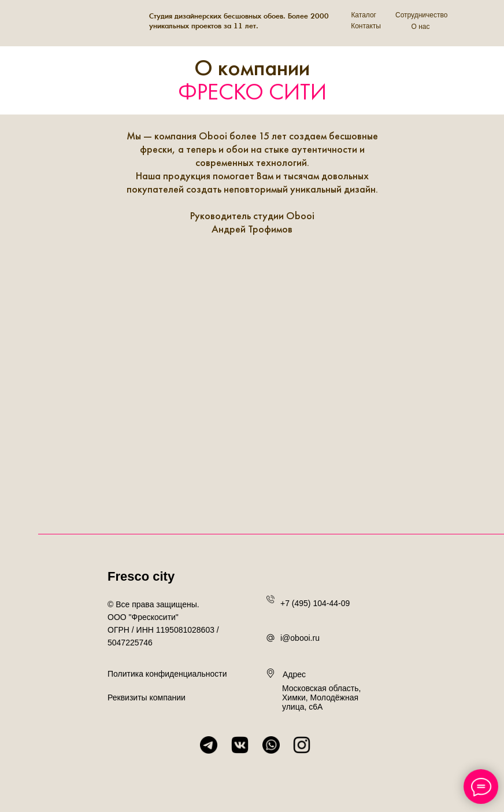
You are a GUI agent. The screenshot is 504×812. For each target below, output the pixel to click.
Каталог (364, 15)
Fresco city (141, 576)
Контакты (366, 26)
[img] (75, 23)
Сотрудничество (421, 15)
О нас (421, 27)
